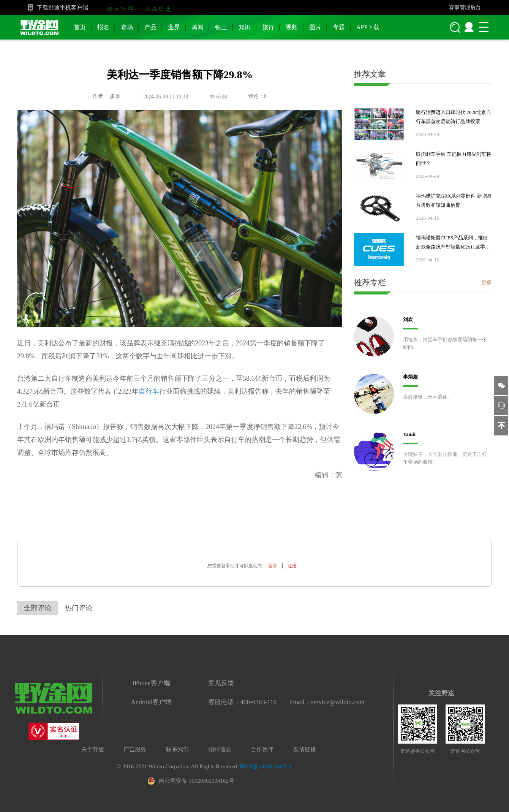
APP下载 (368, 27)
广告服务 (135, 749)
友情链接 (305, 749)
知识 (245, 27)
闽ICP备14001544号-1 (265, 766)
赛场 (127, 27)
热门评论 (79, 608)
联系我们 (177, 749)
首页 (80, 27)
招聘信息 (220, 749)
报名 (103, 27)
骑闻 (198, 27)
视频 (292, 27)
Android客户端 (152, 702)
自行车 (149, 391)
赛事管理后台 (465, 7)
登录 (273, 566)
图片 (315, 27)
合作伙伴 (262, 749)
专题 (339, 27)
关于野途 (93, 749)
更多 (487, 283)
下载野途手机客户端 (62, 8)
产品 (150, 27)
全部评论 (38, 608)
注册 (292, 566)
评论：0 (257, 96)
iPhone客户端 (151, 683)
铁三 (221, 27)
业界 (174, 27)
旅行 (268, 27)
